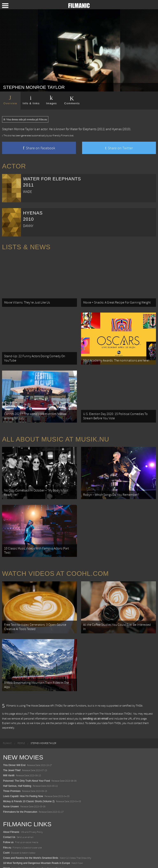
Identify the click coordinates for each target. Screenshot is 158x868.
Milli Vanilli (9, 752)
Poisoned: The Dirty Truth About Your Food (27, 758)
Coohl (6, 830)
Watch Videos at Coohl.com (55, 557)
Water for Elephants (83, 129)
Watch (7, 845)
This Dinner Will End (14, 742)
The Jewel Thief (12, 747)
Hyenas (117, 129)
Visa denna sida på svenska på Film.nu (25, 119)
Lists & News (26, 247)
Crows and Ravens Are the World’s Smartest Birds (31, 835)
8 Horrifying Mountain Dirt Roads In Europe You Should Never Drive (40, 850)
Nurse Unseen (11, 783)
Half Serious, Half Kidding (17, 763)
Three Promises (12, 768)
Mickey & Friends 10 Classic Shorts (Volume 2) (29, 778)
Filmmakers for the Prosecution (20, 789)
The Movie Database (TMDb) (116, 691)
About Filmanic (11, 809)
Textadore (9, 861)
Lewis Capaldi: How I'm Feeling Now (23, 773)
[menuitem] (7, 720)
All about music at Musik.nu (56, 429)
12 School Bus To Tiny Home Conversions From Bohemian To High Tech (43, 855)
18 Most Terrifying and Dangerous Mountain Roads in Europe (37, 840)
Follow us (8, 819)
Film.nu (7, 824)
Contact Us (9, 814)
